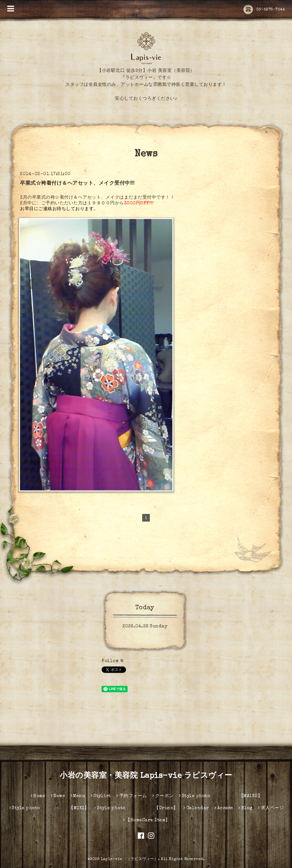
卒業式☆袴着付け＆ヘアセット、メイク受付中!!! (77, 184)
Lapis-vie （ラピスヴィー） (129, 859)
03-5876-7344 (264, 10)
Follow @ (112, 661)
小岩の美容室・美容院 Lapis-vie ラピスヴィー (146, 776)
